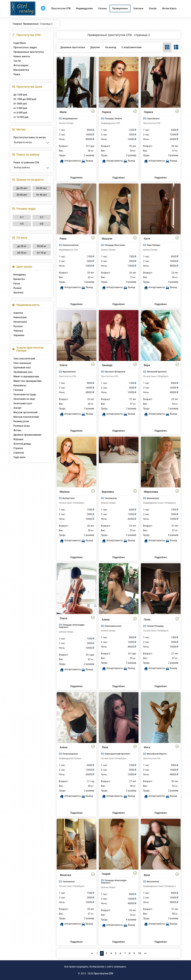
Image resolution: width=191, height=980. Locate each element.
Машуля (107, 239)
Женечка (65, 875)
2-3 (42, 217)
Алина (106, 619)
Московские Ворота (157, 754)
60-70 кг (22, 253)
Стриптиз (19, 453)
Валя (147, 875)
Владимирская (70, 119)
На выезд (111, 47)
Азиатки (18, 313)
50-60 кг (42, 246)
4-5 (22, 224)
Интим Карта (169, 8)
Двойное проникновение (27, 435)
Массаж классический (26, 417)
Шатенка (18, 293)
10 (140, 953)
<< (92, 953)
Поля (147, 619)
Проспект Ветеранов (115, 372)
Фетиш (17, 430)
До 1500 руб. (21, 95)
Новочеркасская (113, 626)
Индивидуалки (84, 8)
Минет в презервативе (26, 377)
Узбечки (18, 331)
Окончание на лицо (24, 399)
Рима (63, 239)
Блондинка (20, 275)
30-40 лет (22, 195)
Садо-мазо (19, 457)
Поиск (17, 74)
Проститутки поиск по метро (30, 137)
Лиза (105, 747)
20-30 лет (42, 188)
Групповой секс (22, 368)
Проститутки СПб (103, 973)
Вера (147, 365)
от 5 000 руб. (21, 108)
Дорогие (95, 47)
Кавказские (20, 317)
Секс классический (24, 359)
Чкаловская (111, 498)
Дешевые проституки (73, 47)
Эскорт (153, 8)
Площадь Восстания (115, 245)
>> (145, 953)
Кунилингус (20, 385)
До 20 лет (22, 188)
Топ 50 (17, 61)
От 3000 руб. (20, 104)
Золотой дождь (22, 444)
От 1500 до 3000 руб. (25, 99)
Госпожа (18, 390)
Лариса (106, 112)
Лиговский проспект (157, 372)
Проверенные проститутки (29, 52)
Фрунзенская (69, 372)
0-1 (22, 217)
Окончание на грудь (25, 394)
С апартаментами (131, 47)
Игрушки (18, 439)
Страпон (18, 448)
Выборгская (69, 498)
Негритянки (20, 322)
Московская (153, 882)
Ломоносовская (71, 245)
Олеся (63, 365)
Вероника (108, 492)
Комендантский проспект (117, 754)
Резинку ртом (21, 421)
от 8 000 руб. (21, 113)
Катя (147, 239)
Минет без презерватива (28, 381)
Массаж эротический (25, 412)
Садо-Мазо (20, 43)
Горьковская (153, 119)
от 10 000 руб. (21, 117)
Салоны (102, 8)
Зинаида (107, 365)
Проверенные (120, 8)
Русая (17, 284)
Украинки (19, 335)
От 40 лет (42, 195)
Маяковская (153, 498)
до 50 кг (22, 246)
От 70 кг (42, 253)
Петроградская (70, 754)
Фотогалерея (21, 65)
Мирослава (151, 492)
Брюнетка (19, 279)
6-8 (42, 224)
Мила (63, 112)
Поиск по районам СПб (26, 163)
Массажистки (21, 70)
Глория (106, 874)
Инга (147, 747)
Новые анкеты (22, 56)
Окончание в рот (23, 403)
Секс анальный (22, 363)
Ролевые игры (22, 426)
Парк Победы (153, 245)
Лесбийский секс (23, 372)
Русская (18, 326)
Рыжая (17, 288)
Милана (65, 492)
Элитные (138, 8)
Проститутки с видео (25, 47)
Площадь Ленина (113, 119)
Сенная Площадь (155, 626)
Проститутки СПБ (61, 8)
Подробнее (76, 178)
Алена (64, 747)
